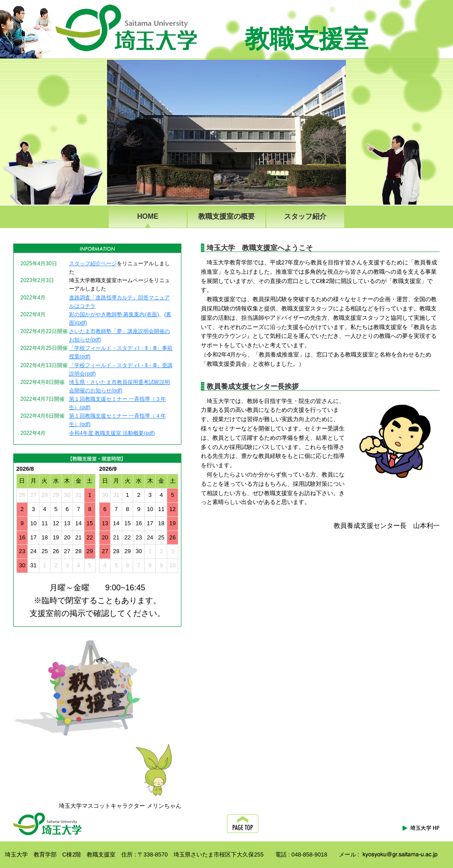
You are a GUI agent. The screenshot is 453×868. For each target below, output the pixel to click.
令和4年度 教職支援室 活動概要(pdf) (112, 433)
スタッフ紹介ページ (93, 263)
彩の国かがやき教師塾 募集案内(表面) (114, 314)
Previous (96, 128)
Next (362, 128)
